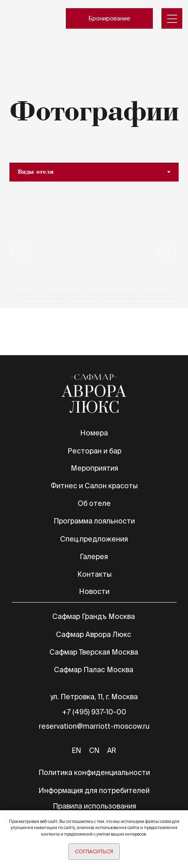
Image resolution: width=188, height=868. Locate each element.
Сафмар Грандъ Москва (94, 616)
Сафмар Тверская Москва (94, 652)
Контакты (94, 574)
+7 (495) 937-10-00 (94, 712)
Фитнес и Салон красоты (94, 486)
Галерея (94, 556)
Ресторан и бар (94, 451)
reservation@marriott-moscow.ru (94, 726)
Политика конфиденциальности (94, 772)
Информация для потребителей (94, 790)
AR (112, 750)
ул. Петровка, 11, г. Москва (94, 697)
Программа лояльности (94, 521)
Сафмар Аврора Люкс (94, 634)
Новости (94, 591)
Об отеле (94, 503)
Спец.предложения (94, 539)
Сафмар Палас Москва (94, 670)
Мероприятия (94, 468)
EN (76, 750)
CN (94, 750)
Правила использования (94, 806)
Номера (94, 433)
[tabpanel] (94, 252)
